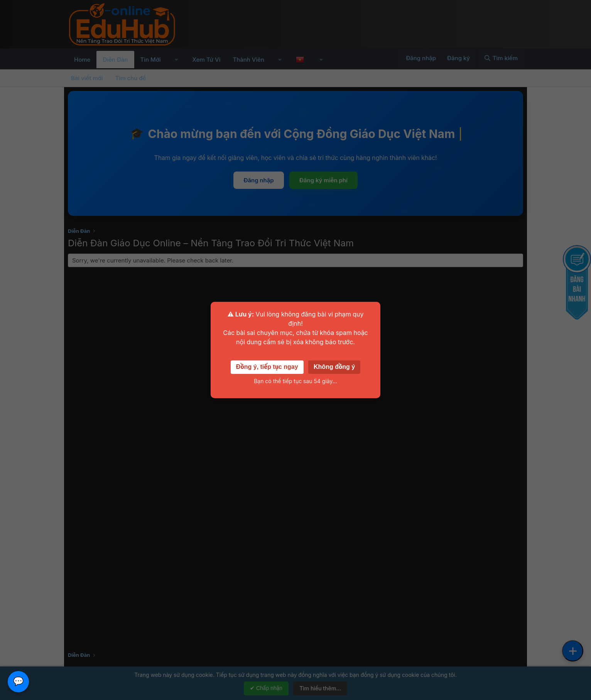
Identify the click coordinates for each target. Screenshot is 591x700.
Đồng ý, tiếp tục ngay (267, 367)
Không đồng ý (334, 367)
